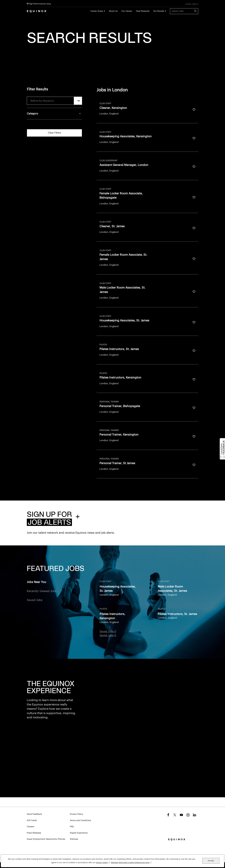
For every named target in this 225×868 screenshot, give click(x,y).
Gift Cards (32, 820)
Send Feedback (34, 814)
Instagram (188, 815)
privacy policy (103, 862)
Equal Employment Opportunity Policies (46, 839)
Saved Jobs (35, 600)
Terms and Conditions (80, 820)
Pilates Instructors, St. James (177, 614)
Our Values (127, 11)
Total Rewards (143, 11)
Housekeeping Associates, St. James (118, 589)
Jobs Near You (36, 582)
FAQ (72, 827)
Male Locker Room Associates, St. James (172, 589)
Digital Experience (79, 833)
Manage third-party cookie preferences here (131, 862)
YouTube (181, 815)
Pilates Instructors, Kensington (112, 616)
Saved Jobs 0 (192, 4)
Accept (211, 861)
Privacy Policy (76, 814)
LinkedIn (195, 815)
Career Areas (97, 11)
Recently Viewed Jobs (42, 591)
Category (33, 114)
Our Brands (159, 11)
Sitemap (74, 839)
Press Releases (34, 833)
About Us (113, 11)
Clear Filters (54, 133)
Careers (31, 827)
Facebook (168, 815)
